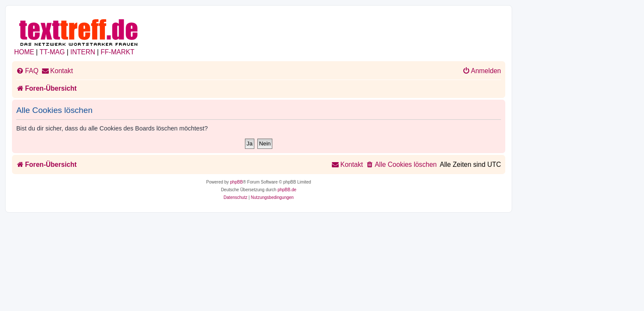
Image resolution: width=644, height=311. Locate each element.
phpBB (236, 182)
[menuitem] (27, 71)
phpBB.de (287, 190)
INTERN (83, 52)
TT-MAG (52, 52)
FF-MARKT (118, 52)
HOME (24, 52)
